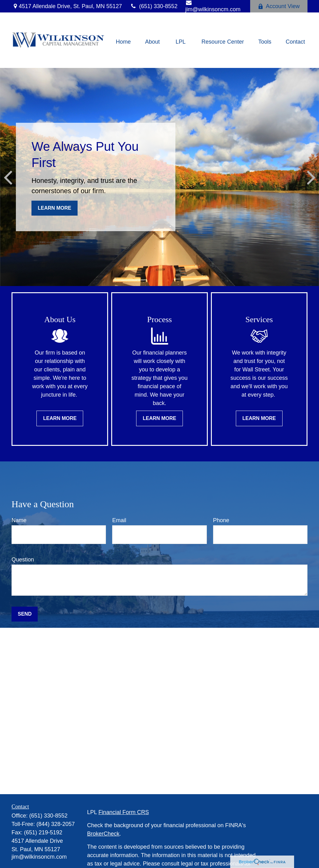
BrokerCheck (103, 834)
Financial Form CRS (124, 812)
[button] (123, 42)
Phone (221, 520)
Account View (279, 6)
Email (119, 520)
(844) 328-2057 (56, 824)
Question (23, 560)
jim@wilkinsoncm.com (39, 857)
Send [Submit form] (25, 614)
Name (19, 520)
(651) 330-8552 (153, 6)
